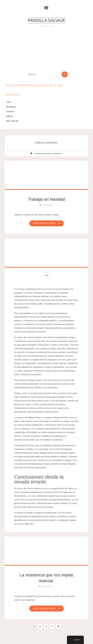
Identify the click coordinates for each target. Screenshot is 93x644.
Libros (9, 116)
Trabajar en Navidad (47, 199)
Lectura (10, 111)
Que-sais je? (12, 121)
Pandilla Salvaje (47, 20)
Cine (8, 102)
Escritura (11, 107)
